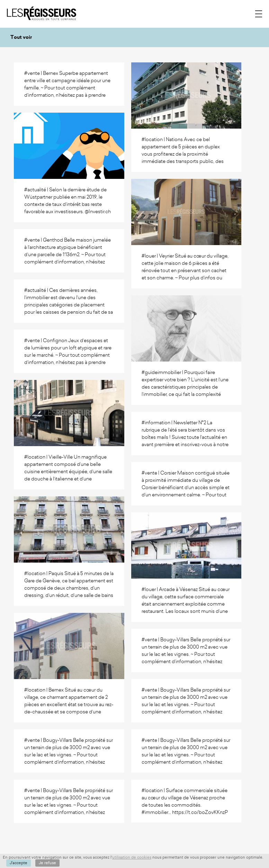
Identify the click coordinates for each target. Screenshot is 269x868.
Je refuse (47, 863)
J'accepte (19, 863)
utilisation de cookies (132, 857)
